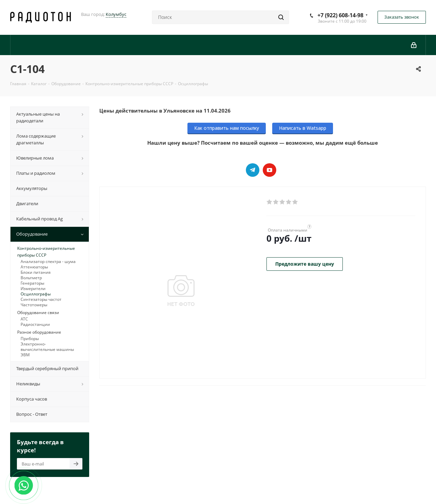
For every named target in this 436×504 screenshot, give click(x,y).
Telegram (253, 170)
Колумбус (116, 14)
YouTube (270, 170)
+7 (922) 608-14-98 (340, 15)
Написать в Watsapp (303, 128)
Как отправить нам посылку (227, 128)
